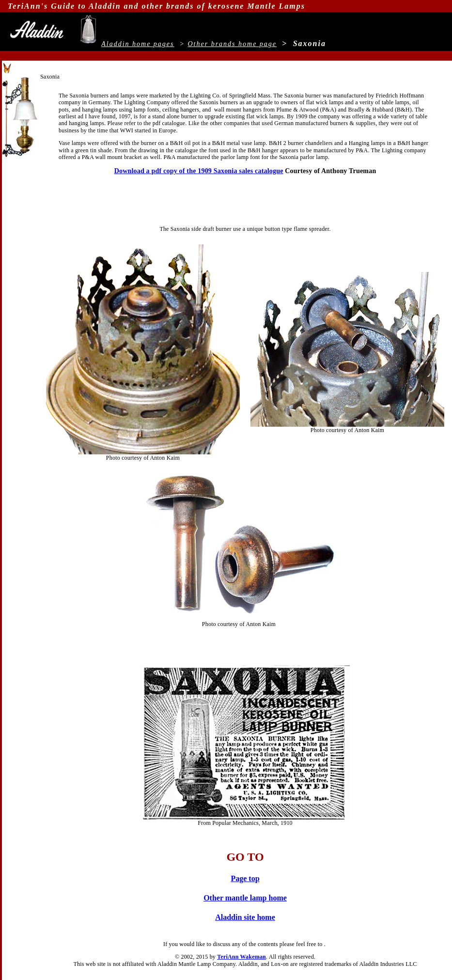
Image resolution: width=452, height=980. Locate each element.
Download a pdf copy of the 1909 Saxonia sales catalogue (199, 171)
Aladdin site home (245, 917)
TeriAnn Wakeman (242, 957)
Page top (245, 878)
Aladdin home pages (138, 44)
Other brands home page (232, 44)
